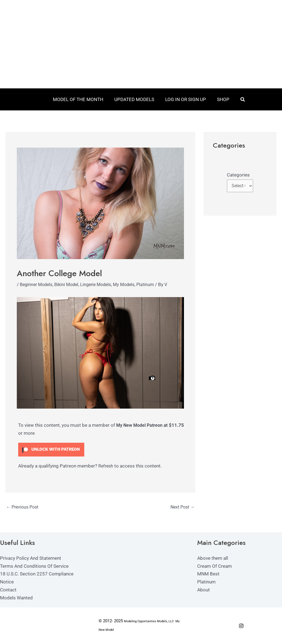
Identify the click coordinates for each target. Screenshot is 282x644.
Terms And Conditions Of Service (34, 566)
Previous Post (24, 507)
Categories (238, 175)
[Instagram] (241, 626)
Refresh (106, 466)
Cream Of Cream (215, 566)
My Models (131, 284)
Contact (8, 590)
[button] (240, 100)
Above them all (213, 558)
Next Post (181, 507)
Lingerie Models (101, 284)
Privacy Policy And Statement (31, 558)
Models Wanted (16, 598)
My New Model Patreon (141, 425)
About (204, 590)
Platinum (154, 284)
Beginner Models (37, 284)
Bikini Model (70, 284)
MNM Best (208, 574)
